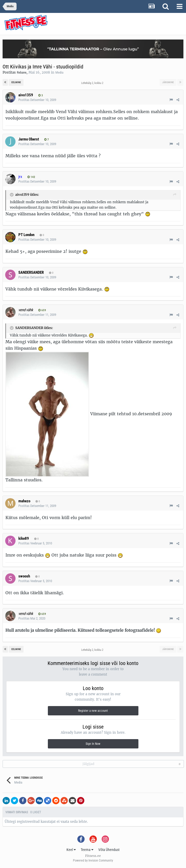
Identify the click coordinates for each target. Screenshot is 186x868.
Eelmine (16, 82)
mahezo (24, 501)
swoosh (24, 576)
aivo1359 (26, 95)
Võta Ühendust (109, 850)
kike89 (24, 538)
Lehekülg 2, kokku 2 (93, 83)
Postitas (37, 100)
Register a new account (93, 711)
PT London (26, 235)
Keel (71, 850)
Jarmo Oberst (29, 139)
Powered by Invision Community (93, 861)
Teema (87, 850)
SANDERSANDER (31, 272)
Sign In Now (93, 744)
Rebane (22, 72)
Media (59, 72)
